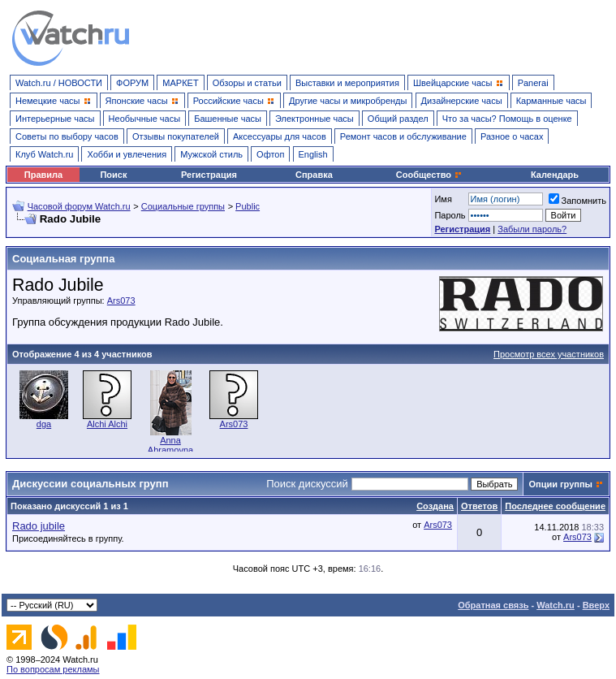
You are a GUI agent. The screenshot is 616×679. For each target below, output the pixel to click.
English (313, 154)
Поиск (113, 175)
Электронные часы (314, 119)
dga (44, 424)
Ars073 (121, 301)
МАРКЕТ (180, 83)
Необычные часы (145, 119)
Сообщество (429, 175)
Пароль (450, 215)
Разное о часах (512, 136)
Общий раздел (398, 119)
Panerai (533, 83)
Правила (43, 175)
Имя (443, 199)
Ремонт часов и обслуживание (403, 136)
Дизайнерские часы (462, 101)
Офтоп (270, 154)
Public (248, 206)
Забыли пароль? (532, 229)
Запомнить (577, 201)
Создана (435, 506)
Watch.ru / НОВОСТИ (59, 83)
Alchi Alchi (107, 424)
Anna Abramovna (170, 445)
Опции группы (560, 484)
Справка (314, 175)
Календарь (555, 175)
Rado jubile (39, 526)
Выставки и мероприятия (347, 83)
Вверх (596, 605)
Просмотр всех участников (549, 354)
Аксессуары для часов (280, 136)
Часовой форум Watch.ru (79, 206)
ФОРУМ (132, 83)
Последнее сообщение (555, 506)
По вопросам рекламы (53, 669)
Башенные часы (228, 119)
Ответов (479, 506)
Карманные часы (551, 101)
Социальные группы (183, 206)
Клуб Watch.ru (44, 154)
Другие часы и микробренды (348, 101)
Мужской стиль (211, 154)
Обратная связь (493, 605)
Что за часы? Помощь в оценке (507, 119)
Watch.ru (556, 605)
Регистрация (209, 175)
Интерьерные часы (55, 119)
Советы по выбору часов (67, 136)
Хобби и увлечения (127, 154)
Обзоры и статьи (247, 83)
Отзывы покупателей (176, 136)
